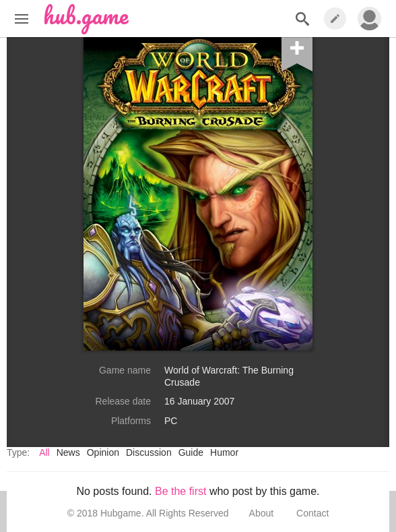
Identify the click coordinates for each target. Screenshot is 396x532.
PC (171, 421)
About (262, 513)
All (44, 452)
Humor (224, 452)
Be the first (180, 491)
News (68, 452)
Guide (191, 452)
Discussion (149, 452)
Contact (312, 513)
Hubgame (121, 513)
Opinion (103, 452)
